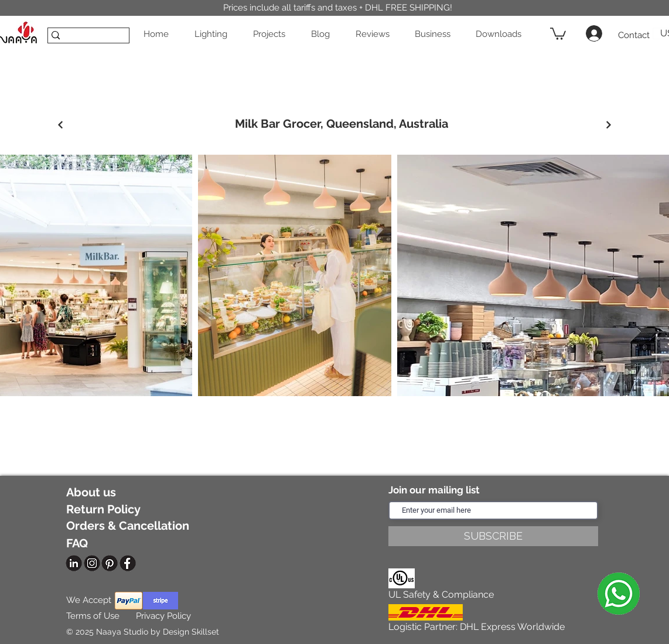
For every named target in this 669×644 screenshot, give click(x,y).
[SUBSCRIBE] (493, 536)
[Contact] (634, 35)
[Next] (608, 125)
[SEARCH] (85, 39)
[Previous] (60, 125)
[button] (214, 34)
